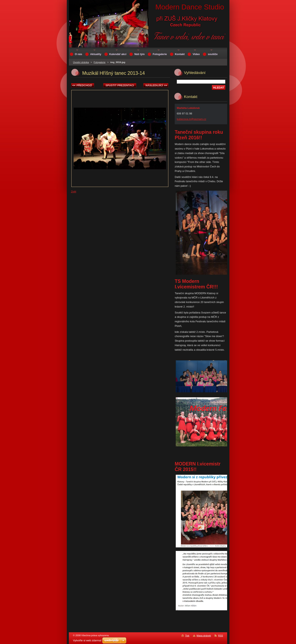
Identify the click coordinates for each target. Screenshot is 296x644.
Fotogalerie (100, 62)
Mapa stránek (204, 636)
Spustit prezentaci (120, 85)
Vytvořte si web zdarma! (87, 640)
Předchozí (82, 85)
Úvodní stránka (81, 62)
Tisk (187, 636)
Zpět (74, 192)
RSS (221, 636)
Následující (156, 85)
